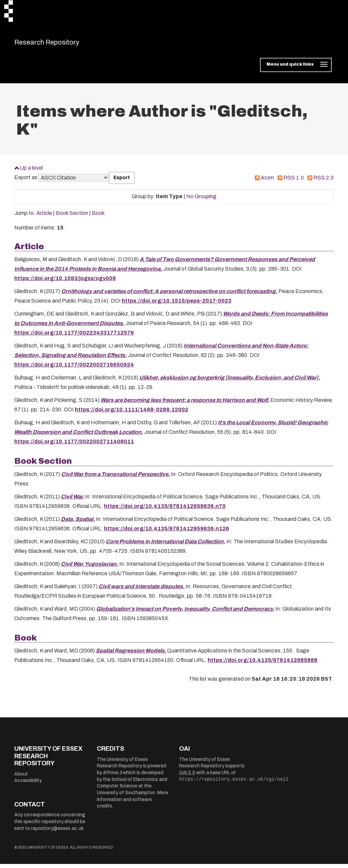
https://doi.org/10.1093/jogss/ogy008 (65, 283)
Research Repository (62, 44)
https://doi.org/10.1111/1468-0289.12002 (132, 414)
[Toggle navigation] (296, 69)
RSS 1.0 (294, 182)
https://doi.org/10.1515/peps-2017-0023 (177, 305)
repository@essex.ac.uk (57, 832)
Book (98, 217)
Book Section (72, 217)
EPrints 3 (112, 777)
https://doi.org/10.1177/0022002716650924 (74, 369)
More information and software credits (133, 803)
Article (44, 217)
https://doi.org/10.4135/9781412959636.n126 (167, 533)
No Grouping (201, 201)
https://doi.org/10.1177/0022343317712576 (74, 337)
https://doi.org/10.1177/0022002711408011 (74, 446)
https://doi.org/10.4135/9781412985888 (263, 665)
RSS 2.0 (324, 182)
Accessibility (28, 785)
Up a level (31, 172)
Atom (267, 182)
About (21, 778)
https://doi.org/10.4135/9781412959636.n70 (165, 510)
